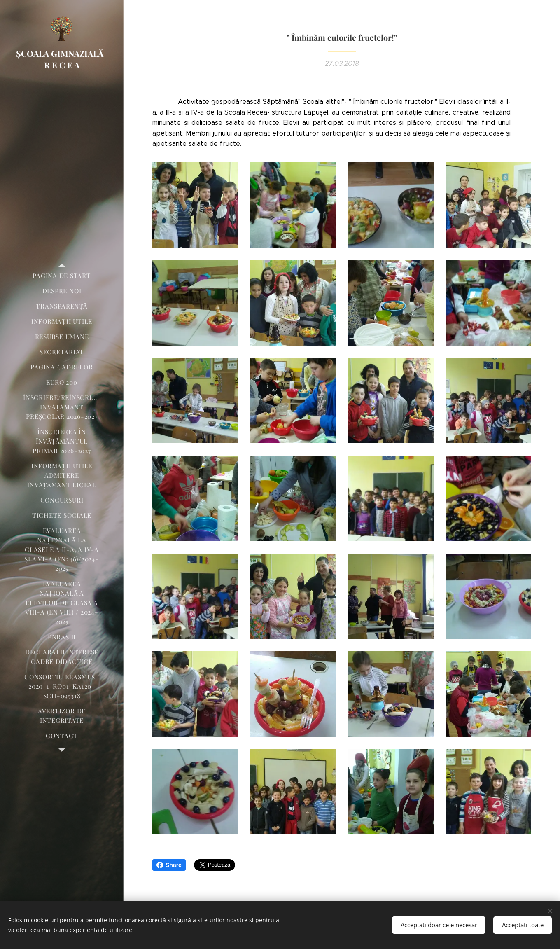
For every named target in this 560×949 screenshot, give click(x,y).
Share (169, 865)
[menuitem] (62, 276)
